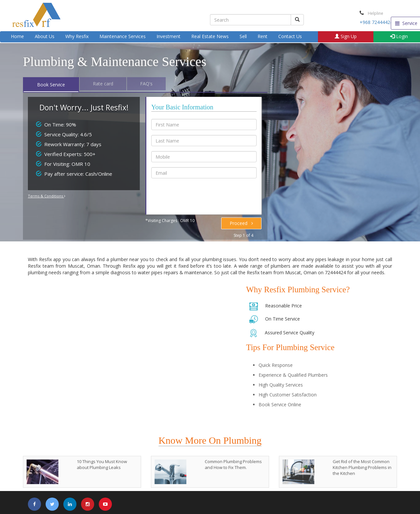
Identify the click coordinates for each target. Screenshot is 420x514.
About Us (45, 36)
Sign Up (346, 36)
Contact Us (290, 36)
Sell (243, 36)
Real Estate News (210, 36)
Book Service (51, 85)
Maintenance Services (123, 36)
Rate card (103, 84)
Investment (168, 36)
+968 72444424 (376, 22)
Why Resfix (77, 36)
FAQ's (146, 84)
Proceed (241, 223)
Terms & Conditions (47, 196)
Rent (262, 36)
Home (17, 36)
